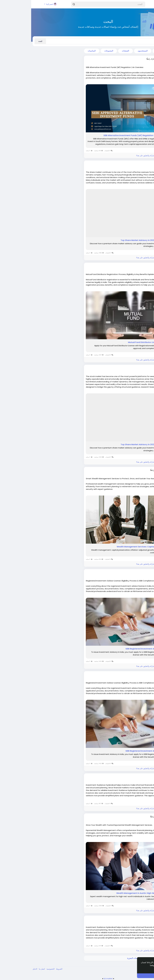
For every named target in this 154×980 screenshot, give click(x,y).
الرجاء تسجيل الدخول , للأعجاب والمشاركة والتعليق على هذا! (128, 155)
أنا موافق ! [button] (129, 976)
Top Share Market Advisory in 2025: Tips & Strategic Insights (119, 240)
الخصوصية (19, 969)
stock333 (138, 368)
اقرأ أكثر (148, 82)
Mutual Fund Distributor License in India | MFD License (123, 342)
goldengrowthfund (133, 59)
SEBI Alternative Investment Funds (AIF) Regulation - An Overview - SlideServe (111, 135)
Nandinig (138, 777)
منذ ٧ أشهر (139, 166)
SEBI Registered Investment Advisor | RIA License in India (122, 649)
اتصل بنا (10, 969)
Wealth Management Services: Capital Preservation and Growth (117, 547)
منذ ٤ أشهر (139, 61)
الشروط (28, 969)
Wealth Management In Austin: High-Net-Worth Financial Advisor (117, 893)
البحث (9, 41)
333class (138, 164)
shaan (139, 266)
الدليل (4, 969)
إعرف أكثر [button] (144, 969)
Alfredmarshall (135, 470)
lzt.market (77, 978)
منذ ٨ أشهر (139, 575)
